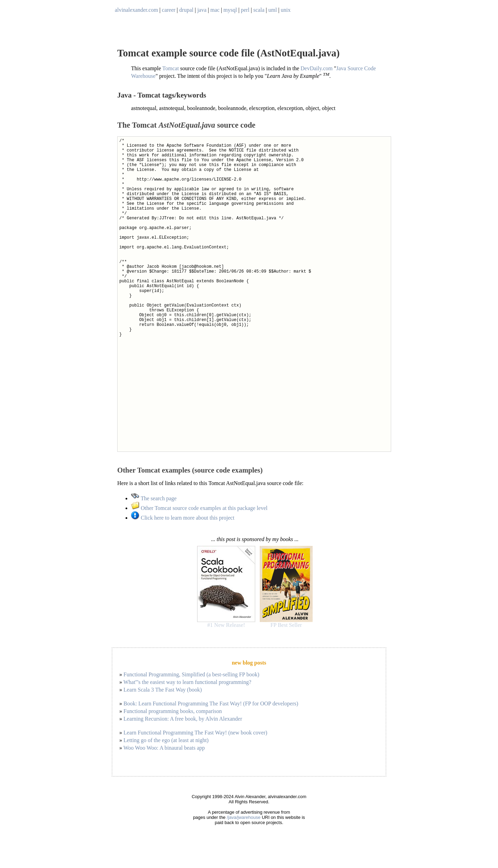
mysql (230, 10)
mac (215, 10)
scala (259, 10)
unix (286, 10)
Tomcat (170, 68)
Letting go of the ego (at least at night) (166, 740)
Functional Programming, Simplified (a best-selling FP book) (191, 674)
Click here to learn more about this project (183, 518)
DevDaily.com (317, 68)
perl (245, 10)
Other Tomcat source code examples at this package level (199, 508)
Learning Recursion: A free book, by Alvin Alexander (183, 719)
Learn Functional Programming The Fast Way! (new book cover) (195, 733)
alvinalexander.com (136, 10)
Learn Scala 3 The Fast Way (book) (163, 690)
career (169, 10)
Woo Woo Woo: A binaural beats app (164, 748)
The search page (154, 498)
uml (273, 10)
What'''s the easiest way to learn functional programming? (187, 682)
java (202, 10)
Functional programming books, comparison (173, 711)
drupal (186, 10)
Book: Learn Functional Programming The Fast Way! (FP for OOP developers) (211, 703)
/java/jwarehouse (244, 817)
